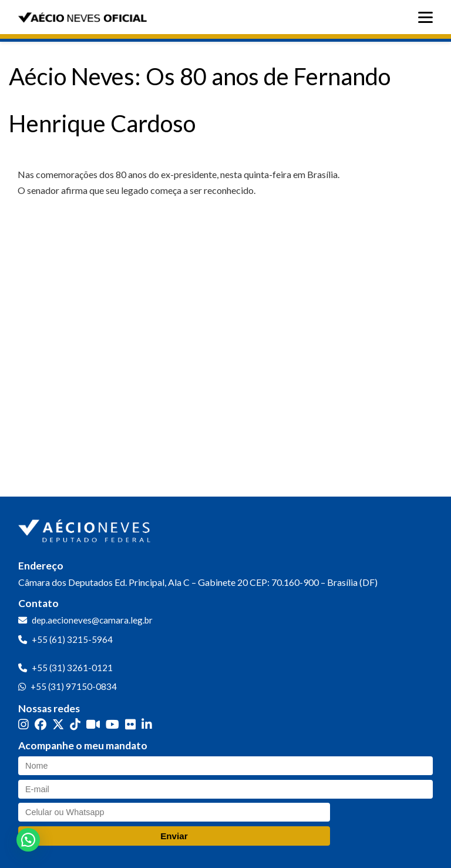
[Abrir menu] (428, 17)
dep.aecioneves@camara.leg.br (92, 620)
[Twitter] (58, 724)
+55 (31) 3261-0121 (72, 668)
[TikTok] (75, 724)
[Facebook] (41, 724)
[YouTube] (112, 724)
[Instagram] (23, 724)
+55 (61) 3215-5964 (72, 639)
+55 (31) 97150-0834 (74, 686)
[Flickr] (130, 724)
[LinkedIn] (147, 724)
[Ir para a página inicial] (86, 528)
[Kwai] (93, 724)
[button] (28, 840)
